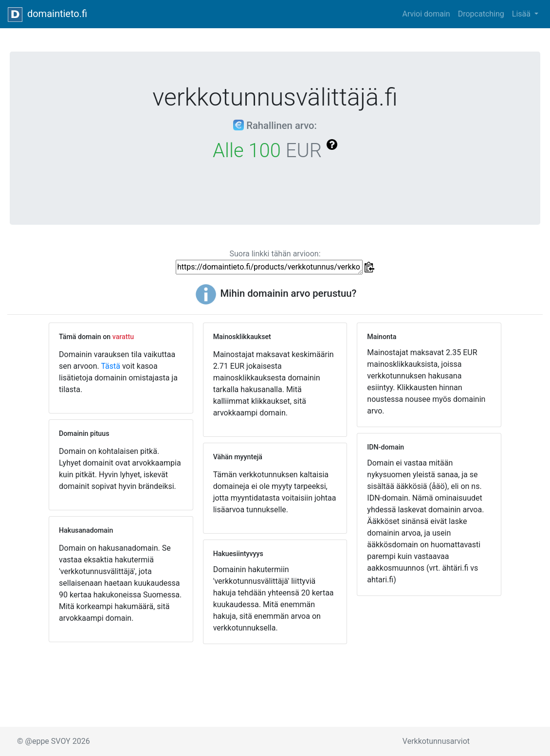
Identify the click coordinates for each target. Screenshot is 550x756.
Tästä (110, 366)
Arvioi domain (426, 14)
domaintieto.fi (47, 15)
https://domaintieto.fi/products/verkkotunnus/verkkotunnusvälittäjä (269, 267)
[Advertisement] (429, 663)
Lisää (522, 14)
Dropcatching (481, 14)
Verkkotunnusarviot (436, 741)
